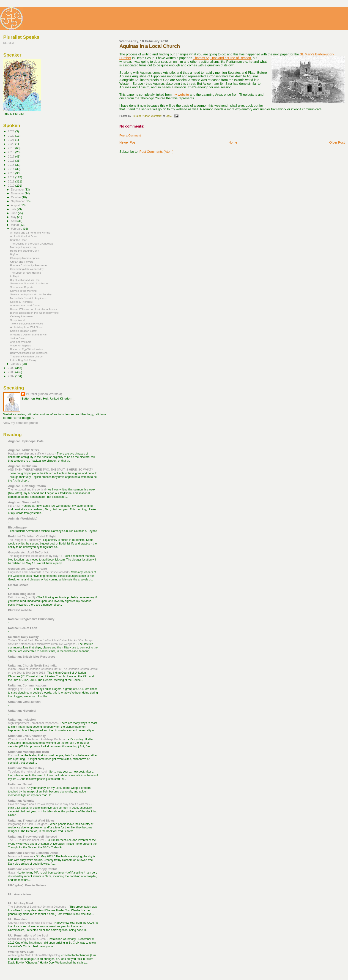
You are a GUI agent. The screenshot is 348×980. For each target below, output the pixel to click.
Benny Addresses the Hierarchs (29, 353)
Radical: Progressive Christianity (31, 619)
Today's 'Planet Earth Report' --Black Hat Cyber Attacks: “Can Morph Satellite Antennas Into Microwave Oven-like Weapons (51, 642)
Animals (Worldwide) (23, 519)
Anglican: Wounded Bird (25, 502)
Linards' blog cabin (22, 594)
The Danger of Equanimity (25, 540)
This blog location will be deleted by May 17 (36, 556)
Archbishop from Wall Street (27, 327)
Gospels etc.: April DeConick (28, 552)
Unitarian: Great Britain (24, 702)
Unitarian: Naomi (20, 784)
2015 (11, 165)
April (14, 221)
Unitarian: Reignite (21, 801)
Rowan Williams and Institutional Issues (33, 309)
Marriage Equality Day (23, 247)
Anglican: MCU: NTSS (23, 450)
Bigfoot (14, 254)
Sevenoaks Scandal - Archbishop (30, 283)
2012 (11, 177)
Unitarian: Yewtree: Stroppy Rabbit (32, 869)
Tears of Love (17, 788)
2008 (11, 372)
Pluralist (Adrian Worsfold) (44, 394)
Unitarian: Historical (22, 711)
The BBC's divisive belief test (26, 840)
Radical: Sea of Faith (23, 628)
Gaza (12, 873)
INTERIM (14, 506)
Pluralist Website (20, 610)
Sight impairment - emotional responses (33, 723)
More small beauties (21, 856)
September (18, 201)
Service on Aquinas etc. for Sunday (31, 294)
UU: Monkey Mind (20, 903)
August (16, 205)
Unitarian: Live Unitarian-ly (27, 736)
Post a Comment (130, 136)
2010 (11, 186)
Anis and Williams (21, 342)
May (14, 217)
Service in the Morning (23, 291)
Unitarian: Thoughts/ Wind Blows (31, 821)
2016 (11, 161)
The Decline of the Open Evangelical (32, 244)
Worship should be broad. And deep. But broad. (38, 739)
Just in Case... (19, 338)
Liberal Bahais (18, 585)
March (15, 225)
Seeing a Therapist (21, 302)
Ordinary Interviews (22, 316)
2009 (11, 368)
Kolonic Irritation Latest (24, 331)
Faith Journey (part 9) (22, 597)
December (18, 190)
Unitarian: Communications (27, 685)
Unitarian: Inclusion (22, 720)
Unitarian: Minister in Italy (26, 768)
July (14, 209)
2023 (11, 131)
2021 (11, 140)
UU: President (18, 919)
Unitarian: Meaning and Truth (28, 752)
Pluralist (8, 43)
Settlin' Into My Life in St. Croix (27, 939)
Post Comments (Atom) (156, 152)
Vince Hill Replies (20, 345)
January (16, 364)
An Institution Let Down (24, 236)
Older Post (337, 142)
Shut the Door (18, 240)
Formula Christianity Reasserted (29, 265)
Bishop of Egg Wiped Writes (27, 349)
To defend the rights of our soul (28, 772)
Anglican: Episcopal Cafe (26, 441)
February (17, 229)
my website (181, 95)
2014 (11, 169)
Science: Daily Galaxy (23, 637)
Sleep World (17, 320)
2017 (11, 157)
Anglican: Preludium (22, 466)
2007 (11, 376)
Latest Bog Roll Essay (23, 360)
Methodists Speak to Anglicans (28, 298)
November (18, 193)
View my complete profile (21, 423)
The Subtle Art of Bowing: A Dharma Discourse (37, 907)
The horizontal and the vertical (27, 490)
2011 (11, 181)
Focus (12, 755)
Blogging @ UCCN (20, 689)
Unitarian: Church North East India (32, 666)
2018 (11, 152)
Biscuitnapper (18, 527)
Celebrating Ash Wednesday (27, 269)
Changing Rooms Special (25, 258)
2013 (11, 173)
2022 (11, 136)
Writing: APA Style (21, 952)
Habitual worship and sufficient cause (32, 454)
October (16, 197)
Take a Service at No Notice (26, 323)
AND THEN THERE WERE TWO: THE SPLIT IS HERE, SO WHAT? (51, 470)
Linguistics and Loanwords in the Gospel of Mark (39, 572)
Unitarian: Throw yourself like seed (33, 837)
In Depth (15, 276)
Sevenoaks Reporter (22, 287)
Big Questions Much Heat (25, 280)
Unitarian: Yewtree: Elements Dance (33, 853)
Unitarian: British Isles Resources (32, 657)
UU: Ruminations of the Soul (28, 935)
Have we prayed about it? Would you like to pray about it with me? (49, 804)
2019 (11, 148)
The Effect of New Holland (26, 273)
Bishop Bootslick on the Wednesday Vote (34, 313)
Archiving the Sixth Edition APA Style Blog (34, 955)
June (14, 213)
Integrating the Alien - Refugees (28, 824)
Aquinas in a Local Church (26, 305)
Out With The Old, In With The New (30, 923)
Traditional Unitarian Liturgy (26, 356)
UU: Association (19, 894)
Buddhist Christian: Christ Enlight (32, 536)
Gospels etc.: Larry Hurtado (27, 569)
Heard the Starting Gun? (25, 251)
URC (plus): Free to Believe (27, 885)
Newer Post (128, 142)
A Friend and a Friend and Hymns (30, 233)
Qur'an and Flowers (22, 262)
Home (233, 142)
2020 (11, 144)
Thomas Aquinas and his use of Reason (222, 58)
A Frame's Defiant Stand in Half (29, 334)
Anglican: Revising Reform (27, 486)
